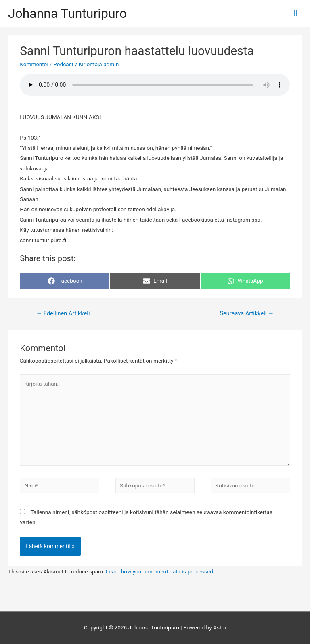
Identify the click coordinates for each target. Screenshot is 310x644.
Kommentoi (34, 64)
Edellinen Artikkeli (63, 313)
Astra (220, 627)
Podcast (63, 64)
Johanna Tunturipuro (67, 13)
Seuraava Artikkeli (247, 313)
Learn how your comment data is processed (159, 571)
